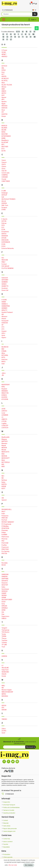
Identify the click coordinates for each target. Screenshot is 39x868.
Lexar (3, 413)
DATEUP (4, 195)
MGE (3, 454)
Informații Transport (8, 805)
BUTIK (4, 151)
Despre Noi (6, 802)
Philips (4, 533)
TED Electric (5, 632)
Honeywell (5, 321)
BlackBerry (5, 140)
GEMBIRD (5, 282)
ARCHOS (4, 106)
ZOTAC (4, 731)
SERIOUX (5, 591)
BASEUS (4, 126)
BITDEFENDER (6, 136)
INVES (4, 362)
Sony (3, 604)
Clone (3, 169)
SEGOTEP (5, 585)
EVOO (3, 246)
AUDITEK (4, 114)
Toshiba (4, 643)
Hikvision (4, 317)
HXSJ (3, 333)
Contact (5, 820)
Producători (6, 854)
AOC (3, 95)
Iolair (3, 364)
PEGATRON (5, 528)
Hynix (3, 335)
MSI (3, 464)
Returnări (5, 823)
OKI (3, 498)
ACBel (4, 70)
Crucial (4, 179)
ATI (3, 112)
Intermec (5, 359)
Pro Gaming (5, 551)
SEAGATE (5, 581)
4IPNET (4, 54)
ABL (3, 68)
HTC (3, 327)
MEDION (4, 448)
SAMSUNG (5, 574)
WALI (3, 686)
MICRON (4, 456)
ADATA (4, 76)
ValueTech (5, 670)
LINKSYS (4, 419)
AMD (3, 89)
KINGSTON (5, 393)
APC (3, 99)
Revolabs (5, 563)
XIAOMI (4, 710)
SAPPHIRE (5, 579)
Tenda (4, 634)
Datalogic (5, 193)
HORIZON (5, 323)
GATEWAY (5, 280)
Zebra (4, 729)
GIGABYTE (5, 286)
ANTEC (4, 93)
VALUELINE (5, 668)
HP (2, 325)
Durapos (4, 208)
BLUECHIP (5, 142)
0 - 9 (18, 32)
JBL (3, 375)
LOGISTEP (5, 426)
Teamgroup (5, 630)
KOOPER (4, 397)
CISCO (4, 164)
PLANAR (4, 535)
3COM (4, 52)
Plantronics (5, 537)
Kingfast (4, 389)
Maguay (4, 439)
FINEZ (3, 262)
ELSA (3, 230)
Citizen (4, 167)
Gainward (5, 278)
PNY (3, 541)
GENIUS (4, 284)
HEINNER (4, 308)
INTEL (3, 357)
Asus (3, 110)
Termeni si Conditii (8, 810)
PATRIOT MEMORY (8, 522)
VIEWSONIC (5, 672)
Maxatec (4, 443)
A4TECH (4, 66)
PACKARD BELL (7, 509)
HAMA (4, 302)
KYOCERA (5, 399)
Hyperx (4, 337)
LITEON (4, 421)
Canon (4, 160)
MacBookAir (6, 437)
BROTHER (5, 147)
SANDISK (5, 577)
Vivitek (4, 676)
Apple (3, 104)
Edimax (4, 223)
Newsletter (6, 847)
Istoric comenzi (7, 842)
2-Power (4, 50)
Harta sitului (6, 826)
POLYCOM (5, 543)
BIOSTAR (5, 134)
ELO (3, 227)
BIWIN (3, 138)
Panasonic (5, 516)
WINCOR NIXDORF (7, 692)
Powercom (5, 547)
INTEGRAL (5, 355)
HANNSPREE (6, 306)
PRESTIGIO (5, 549)
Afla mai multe (13, 865)
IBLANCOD (5, 347)
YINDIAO (4, 719)
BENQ (3, 132)
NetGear (4, 480)
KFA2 (3, 387)
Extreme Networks (8, 248)
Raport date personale (9, 829)
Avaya (4, 116)
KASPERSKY (6, 385)
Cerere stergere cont (8, 831)
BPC (3, 145)
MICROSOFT (6, 458)
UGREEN (4, 656)
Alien (3, 83)
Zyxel (3, 733)
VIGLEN (4, 674)
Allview (4, 87)
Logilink (4, 423)
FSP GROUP (5, 266)
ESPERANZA (6, 242)
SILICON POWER (7, 600)
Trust (3, 647)
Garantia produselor (8, 813)
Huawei (4, 331)
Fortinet (4, 264)
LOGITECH (5, 428)
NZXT (3, 488)
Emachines (5, 232)
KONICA (4, 395)
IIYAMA (4, 351)
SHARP (4, 593)
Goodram (5, 288)
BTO (3, 149)
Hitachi (4, 319)
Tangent (4, 628)
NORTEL (4, 484)
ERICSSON (5, 240)
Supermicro (5, 616)
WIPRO (4, 694)
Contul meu (6, 839)
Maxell (4, 446)
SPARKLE (5, 608)
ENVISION (5, 236)
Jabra (3, 373)
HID (3, 314)
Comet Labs (6, 173)
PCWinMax (5, 526)
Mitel (3, 460)
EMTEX (4, 234)
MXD (3, 466)
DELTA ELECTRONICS (8, 199)
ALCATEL (5, 81)
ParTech (4, 520)
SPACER (4, 606)
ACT (3, 74)
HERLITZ (4, 310)
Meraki (4, 450)
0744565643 (7, 10)
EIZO (3, 225)
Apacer (4, 97)
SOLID (4, 602)
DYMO (4, 210)
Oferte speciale (7, 857)
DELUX (4, 201)
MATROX (5, 441)
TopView (4, 640)
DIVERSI (4, 203)
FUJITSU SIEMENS (8, 268)
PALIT (3, 512)
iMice (3, 353)
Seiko (3, 587)
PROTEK (4, 553)
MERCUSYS (5, 452)
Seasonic (5, 583)
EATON (4, 221)
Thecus (4, 638)
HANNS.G (5, 304)
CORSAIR (5, 177)
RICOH (4, 565)
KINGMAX (5, 391)
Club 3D (4, 171)
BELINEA (4, 128)
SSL (3, 612)
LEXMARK (5, 415)
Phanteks (5, 530)
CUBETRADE (6, 181)
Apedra (4, 102)
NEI (3, 478)
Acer (3, 72)
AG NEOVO (5, 78)
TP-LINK (4, 645)
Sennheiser (5, 589)
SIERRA (4, 595)
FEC (3, 258)
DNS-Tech (5, 205)
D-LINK (4, 191)
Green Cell (5, 290)
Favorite (5, 844)
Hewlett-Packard (7, 312)
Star (3, 614)
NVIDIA (4, 486)
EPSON (4, 238)
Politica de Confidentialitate (11, 807)
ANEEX (4, 91)
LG (2, 417)
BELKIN (4, 130)
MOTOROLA (6, 462)
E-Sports (4, 219)
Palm (3, 514)
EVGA (3, 244)
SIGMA (4, 597)
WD (3, 688)
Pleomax (4, 539)
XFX (3, 708)
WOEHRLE (5, 696)
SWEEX (4, 618)
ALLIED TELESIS (7, 85)
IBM (3, 349)
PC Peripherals (6, 524)
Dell (3, 197)
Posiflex (4, 545)
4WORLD (4, 56)
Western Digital (6, 690)
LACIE (3, 409)
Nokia (3, 482)
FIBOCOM (5, 260)
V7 (2, 666)
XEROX (4, 706)
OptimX (4, 500)
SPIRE (4, 610)
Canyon (4, 162)
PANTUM (5, 518)
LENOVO (4, 411)
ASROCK (4, 108)
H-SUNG (4, 300)
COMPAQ (5, 175)
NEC (3, 476)
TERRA (4, 636)
